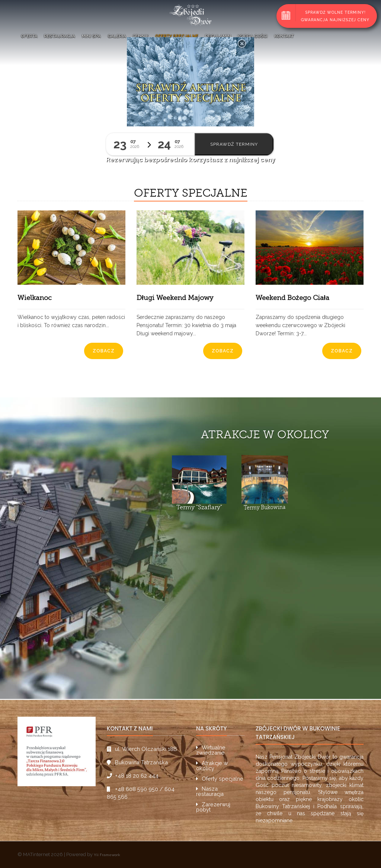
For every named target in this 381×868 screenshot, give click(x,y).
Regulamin (218, 36)
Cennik (140, 36)
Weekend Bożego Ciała (292, 298)
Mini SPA (91, 36)
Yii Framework (107, 855)
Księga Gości (252, 36)
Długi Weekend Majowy (175, 298)
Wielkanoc (35, 298)
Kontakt (284, 36)
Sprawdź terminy (234, 144)
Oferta (29, 36)
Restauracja (60, 36)
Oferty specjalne (177, 36)
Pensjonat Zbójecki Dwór (300, 757)
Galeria (117, 36)
